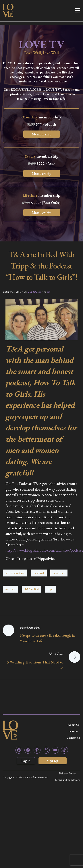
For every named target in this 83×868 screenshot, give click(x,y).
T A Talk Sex (34, 292)
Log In (26, 761)
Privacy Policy (67, 773)
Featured (39, 573)
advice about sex (15, 573)
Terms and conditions (67, 780)
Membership (42, 134)
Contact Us (73, 738)
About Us (74, 725)
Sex (48, 292)
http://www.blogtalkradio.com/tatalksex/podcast (44, 550)
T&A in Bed (32, 589)
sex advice (59, 573)
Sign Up (53, 761)
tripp (51, 589)
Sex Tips (10, 589)
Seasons (73, 731)
